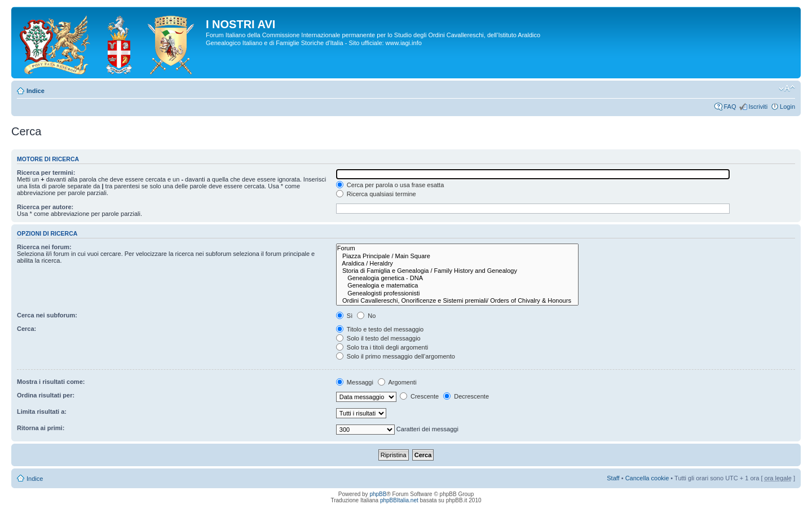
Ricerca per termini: (46, 173)
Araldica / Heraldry (457, 264)
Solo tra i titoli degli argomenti (382, 347)
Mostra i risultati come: (51, 382)
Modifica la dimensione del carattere (787, 89)
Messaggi (355, 382)
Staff (613, 478)
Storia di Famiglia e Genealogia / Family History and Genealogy (457, 271)
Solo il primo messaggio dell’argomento (396, 356)
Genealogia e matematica (457, 286)
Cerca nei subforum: (47, 315)
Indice (36, 91)
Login (787, 107)
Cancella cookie (647, 478)
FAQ (730, 107)
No (366, 316)
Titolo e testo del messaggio (380, 329)
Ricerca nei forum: (44, 247)
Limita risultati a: (42, 412)
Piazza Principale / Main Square (457, 256)
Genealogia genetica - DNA (457, 278)
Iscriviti (758, 107)
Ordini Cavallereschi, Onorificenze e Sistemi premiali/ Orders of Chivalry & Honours (457, 301)
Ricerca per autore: (45, 207)
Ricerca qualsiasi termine (376, 194)
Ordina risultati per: (46, 395)
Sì (344, 316)
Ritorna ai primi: (41, 428)
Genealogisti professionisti (457, 293)
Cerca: (27, 329)
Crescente (419, 396)
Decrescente (466, 396)
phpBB (378, 494)
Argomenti (397, 382)
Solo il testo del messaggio (378, 338)
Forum (457, 248)
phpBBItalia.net (399, 500)
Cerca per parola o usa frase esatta (390, 185)
